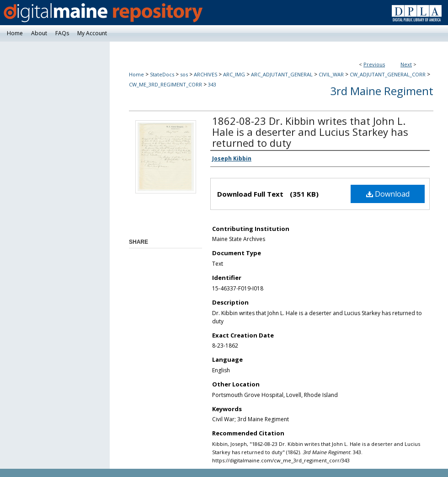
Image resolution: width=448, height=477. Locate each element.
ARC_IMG (234, 74)
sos (184, 74)
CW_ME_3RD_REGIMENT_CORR (165, 84)
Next (406, 64)
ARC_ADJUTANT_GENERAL (282, 74)
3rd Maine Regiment (382, 91)
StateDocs (162, 74)
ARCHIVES (205, 74)
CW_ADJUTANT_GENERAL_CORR (388, 74)
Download (388, 194)
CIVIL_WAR (331, 74)
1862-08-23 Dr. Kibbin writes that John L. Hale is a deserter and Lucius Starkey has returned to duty (310, 132)
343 (212, 84)
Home (136, 74)
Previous (374, 64)
